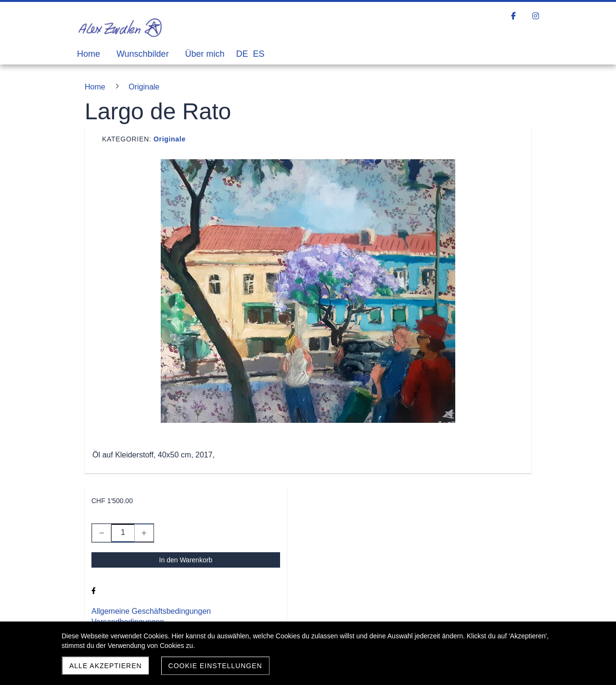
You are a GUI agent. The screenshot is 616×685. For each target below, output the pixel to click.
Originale (170, 139)
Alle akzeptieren (106, 666)
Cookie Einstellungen (215, 666)
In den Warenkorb (186, 560)
